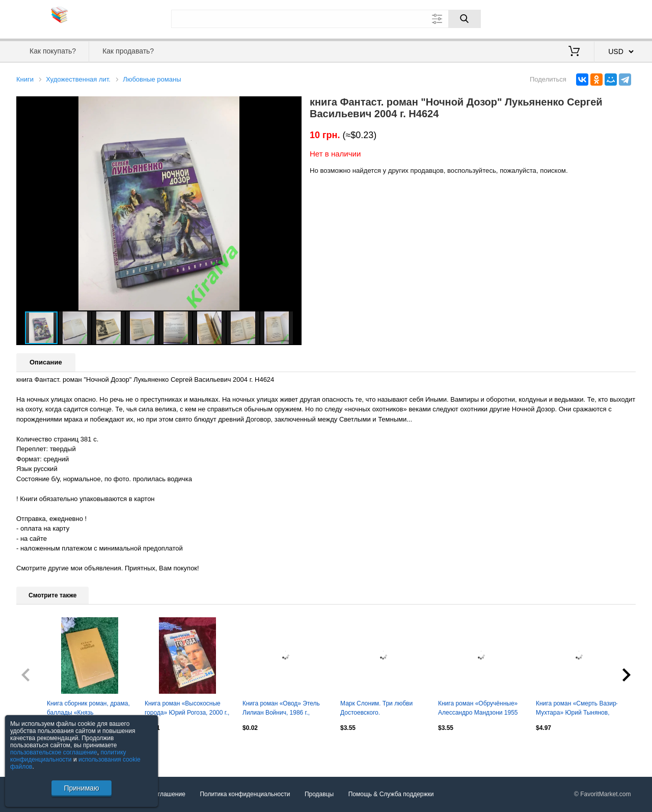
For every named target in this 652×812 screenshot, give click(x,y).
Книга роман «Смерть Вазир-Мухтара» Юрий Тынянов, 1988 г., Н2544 (577, 709)
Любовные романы (152, 79)
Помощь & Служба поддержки (391, 794)
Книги (25, 79)
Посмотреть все (39, 750)
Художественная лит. (78, 79)
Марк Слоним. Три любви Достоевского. (376, 708)
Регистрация (615, 18)
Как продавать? (128, 51)
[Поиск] (465, 19)
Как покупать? (53, 51)
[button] (292, 106)
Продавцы (319, 794)
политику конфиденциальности (68, 756)
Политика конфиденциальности (245, 794)
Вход (576, 18)
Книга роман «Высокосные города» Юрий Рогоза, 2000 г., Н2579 (187, 709)
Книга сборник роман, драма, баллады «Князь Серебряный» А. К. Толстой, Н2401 (88, 709)
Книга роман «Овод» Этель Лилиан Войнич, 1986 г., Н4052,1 (281, 709)
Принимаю (81, 788)
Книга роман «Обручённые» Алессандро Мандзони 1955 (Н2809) (478, 709)
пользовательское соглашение (54, 752)
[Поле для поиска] (326, 19)
